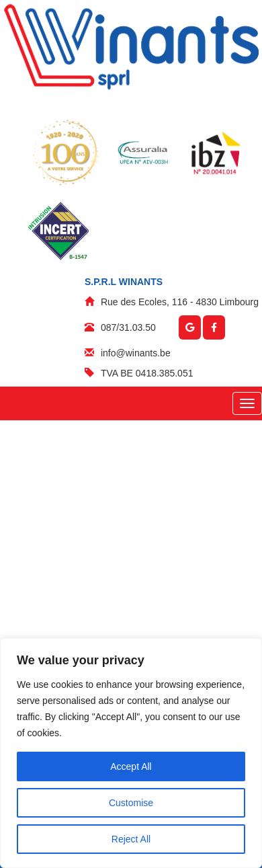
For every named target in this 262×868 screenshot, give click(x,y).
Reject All (131, 839)
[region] (131, 753)
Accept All (131, 766)
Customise (131, 803)
